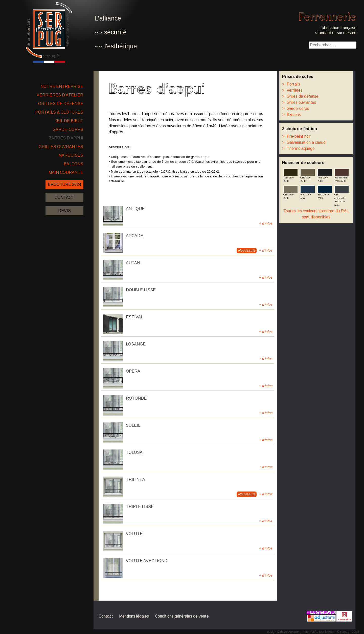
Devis (64, 211)
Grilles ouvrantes (61, 147)
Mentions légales (134, 616)
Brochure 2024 (64, 184)
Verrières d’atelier (60, 95)
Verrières (292, 90)
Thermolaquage (298, 148)
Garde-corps (68, 129)
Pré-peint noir (296, 136)
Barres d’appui (66, 138)
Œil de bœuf (69, 121)
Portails (291, 84)
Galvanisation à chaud (304, 142)
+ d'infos (266, 223)
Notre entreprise (62, 86)
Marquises (71, 155)
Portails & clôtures (59, 112)
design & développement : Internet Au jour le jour (300, 632)
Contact (64, 198)
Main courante (66, 172)
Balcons (73, 164)
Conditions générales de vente (182, 616)
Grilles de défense (61, 104)
